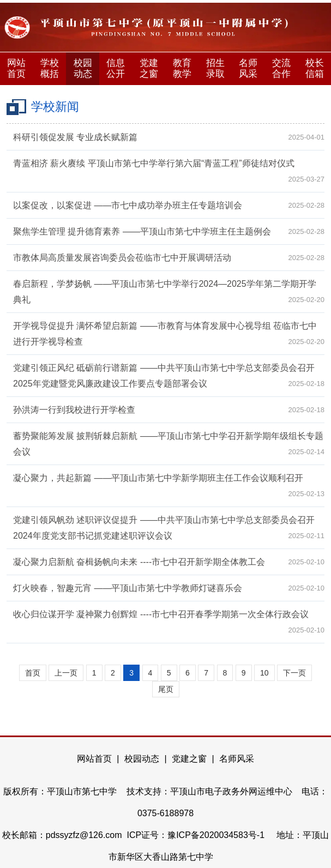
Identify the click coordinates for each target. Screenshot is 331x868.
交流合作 (281, 68)
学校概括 (50, 68)
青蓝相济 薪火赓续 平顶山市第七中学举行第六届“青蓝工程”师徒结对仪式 (154, 163)
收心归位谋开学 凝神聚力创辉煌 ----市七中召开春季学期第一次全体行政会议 (161, 614)
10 (264, 673)
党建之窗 (149, 68)
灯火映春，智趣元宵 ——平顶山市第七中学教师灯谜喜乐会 (128, 588)
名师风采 (248, 68)
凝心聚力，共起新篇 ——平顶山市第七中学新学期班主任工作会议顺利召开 (158, 478)
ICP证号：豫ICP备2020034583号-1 (197, 835)
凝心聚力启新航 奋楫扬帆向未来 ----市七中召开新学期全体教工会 (139, 562)
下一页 (294, 673)
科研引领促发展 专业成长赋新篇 (75, 137)
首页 (33, 673)
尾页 (166, 689)
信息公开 (116, 68)
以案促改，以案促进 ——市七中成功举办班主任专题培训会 (128, 205)
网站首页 (16, 68)
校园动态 (83, 68)
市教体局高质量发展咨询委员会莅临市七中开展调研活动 (122, 258)
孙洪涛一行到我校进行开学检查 (74, 410)
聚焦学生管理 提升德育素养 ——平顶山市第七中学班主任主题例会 (142, 231)
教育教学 (182, 68)
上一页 (66, 673)
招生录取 (215, 68)
